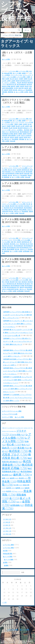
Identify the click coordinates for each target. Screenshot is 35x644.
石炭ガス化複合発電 (8, 289)
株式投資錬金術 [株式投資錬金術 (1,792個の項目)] (17, 463)
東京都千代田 (14, 206)
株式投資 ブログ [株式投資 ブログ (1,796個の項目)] (17, 453)
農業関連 (11, 92)
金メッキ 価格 (17, 73)
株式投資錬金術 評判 (25, 248)
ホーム (27, 30)
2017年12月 (7, 528)
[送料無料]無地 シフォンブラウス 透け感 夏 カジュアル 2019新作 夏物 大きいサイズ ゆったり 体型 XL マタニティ (17, 353)
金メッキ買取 (6, 59)
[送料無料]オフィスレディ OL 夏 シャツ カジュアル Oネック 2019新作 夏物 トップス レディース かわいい (18, 324)
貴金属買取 (29, 90)
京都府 (20, 124)
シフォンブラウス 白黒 (10, 414)
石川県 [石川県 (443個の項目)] (18, 485)
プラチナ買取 (16, 240)
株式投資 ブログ (10, 172)
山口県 (4, 81)
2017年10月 (7, 534)
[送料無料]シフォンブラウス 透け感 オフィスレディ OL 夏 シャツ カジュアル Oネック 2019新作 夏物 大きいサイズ (17, 341)
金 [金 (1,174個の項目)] (14, 498)
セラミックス (27, 75)
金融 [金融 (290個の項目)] (19, 502)
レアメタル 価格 (14, 71)
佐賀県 (7, 79)
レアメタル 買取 (24, 71)
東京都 (15, 128)
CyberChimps (22, 643)
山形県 (9, 81)
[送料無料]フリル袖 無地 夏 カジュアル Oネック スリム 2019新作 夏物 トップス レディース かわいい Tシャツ (18, 380)
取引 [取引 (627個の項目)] (26, 445)
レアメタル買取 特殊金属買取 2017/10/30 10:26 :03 (17, 221)
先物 (12, 242)
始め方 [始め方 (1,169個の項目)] (10, 448)
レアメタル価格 (11, 77)
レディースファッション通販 (12, 411)
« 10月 (4, 602)
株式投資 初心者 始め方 (24, 284)
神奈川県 (21, 88)
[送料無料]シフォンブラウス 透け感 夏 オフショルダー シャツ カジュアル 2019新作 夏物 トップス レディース (17, 315)
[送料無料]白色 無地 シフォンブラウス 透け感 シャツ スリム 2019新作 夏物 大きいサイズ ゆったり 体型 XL (18, 362)
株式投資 (24, 83)
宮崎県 (26, 79)
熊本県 (27, 86)
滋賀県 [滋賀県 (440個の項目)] (14, 478)
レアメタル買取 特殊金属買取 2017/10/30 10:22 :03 (17, 260)
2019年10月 (7, 519)
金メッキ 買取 (19, 417)
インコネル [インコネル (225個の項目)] (11, 428)
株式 (20, 282)
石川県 (16, 88)
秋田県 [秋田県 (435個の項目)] (11, 491)
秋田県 (11, 90)
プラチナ (22, 122)
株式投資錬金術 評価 (13, 248)
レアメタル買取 (21, 77)
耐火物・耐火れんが (19, 90)
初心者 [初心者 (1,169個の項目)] (14, 444)
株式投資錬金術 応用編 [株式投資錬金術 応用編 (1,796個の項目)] (17, 466)
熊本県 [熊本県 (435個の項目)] (23, 478)
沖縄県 (17, 86)
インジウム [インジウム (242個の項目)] (19, 428)
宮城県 (21, 79)
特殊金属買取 (9, 88)
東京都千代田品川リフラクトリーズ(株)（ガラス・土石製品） (17, 129)
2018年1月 (7, 525)
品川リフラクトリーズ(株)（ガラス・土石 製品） (16, 101)
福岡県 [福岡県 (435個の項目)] (20, 488)
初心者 (12, 79)
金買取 (26, 92)
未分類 (5, 551)
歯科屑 (13, 86)
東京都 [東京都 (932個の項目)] (23, 448)
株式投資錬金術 (21, 84)
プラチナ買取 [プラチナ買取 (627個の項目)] (17, 435)
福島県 (6, 90)
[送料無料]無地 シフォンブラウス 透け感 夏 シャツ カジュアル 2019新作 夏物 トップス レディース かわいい (17, 371)
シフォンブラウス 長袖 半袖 (16, 11)
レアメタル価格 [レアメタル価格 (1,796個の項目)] (17, 436)
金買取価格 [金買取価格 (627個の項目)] (17, 505)
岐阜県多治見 (26, 170)
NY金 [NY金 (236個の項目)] (4, 428)
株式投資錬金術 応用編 (12, 173)
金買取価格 (26, 251)
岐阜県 (18, 81)
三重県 (28, 77)
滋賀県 (22, 86)
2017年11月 (7, 531)
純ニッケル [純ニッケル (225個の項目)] (19, 492)
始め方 (16, 79)
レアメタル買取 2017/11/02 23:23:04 (18, 185)
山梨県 (13, 81)
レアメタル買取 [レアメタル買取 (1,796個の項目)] (16, 439)
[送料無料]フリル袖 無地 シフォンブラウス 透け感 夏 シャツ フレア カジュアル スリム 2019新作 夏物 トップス (17, 398)
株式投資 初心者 (11, 84)
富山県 (30, 79)
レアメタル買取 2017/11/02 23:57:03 (18, 148)
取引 (15, 242)
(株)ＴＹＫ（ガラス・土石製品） (17, 54)
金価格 (24, 73)
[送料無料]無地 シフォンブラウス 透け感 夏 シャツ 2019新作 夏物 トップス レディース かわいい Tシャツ (17, 389)
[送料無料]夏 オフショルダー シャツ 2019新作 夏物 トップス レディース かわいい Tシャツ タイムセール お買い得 (18, 333)
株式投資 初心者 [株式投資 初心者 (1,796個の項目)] (17, 456)
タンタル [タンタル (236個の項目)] (13, 431)
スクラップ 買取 (7, 417)
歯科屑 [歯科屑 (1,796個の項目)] (22, 475)
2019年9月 (7, 522)
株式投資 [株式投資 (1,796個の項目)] (19, 451)
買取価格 (5, 92)
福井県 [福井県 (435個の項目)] (11, 488)
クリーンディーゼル (16, 75)
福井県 (26, 88)
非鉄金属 (13, 141)
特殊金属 (5, 135)
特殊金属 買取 (8, 73)
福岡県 (16, 137)
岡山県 (19, 83)
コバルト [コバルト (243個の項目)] (27, 428)
